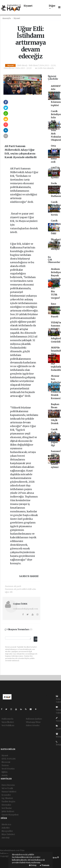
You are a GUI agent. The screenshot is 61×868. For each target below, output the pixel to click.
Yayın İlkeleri (8, 722)
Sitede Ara (6, 824)
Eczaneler (6, 795)
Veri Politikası (8, 725)
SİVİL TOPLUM (9, 759)
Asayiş (4, 775)
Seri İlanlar (7, 808)
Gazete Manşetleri (10, 815)
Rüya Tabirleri (8, 834)
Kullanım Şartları (34, 719)
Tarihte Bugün (8, 802)
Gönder (36, 639)
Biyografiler (7, 831)
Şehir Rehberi (8, 811)
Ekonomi (6, 762)
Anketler (6, 828)
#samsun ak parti (13, 586)
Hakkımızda (7, 719)
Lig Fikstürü (7, 798)
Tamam (44, 865)
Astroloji (5, 838)
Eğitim (4, 772)
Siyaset (28, 6)
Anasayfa (7, 18)
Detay (33, 865)
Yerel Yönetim (8, 769)
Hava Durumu (8, 785)
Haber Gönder (33, 725)
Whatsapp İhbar (33, 722)
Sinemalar (6, 805)
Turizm (5, 765)
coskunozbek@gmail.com (25, 609)
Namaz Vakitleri (9, 792)
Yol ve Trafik (7, 788)
